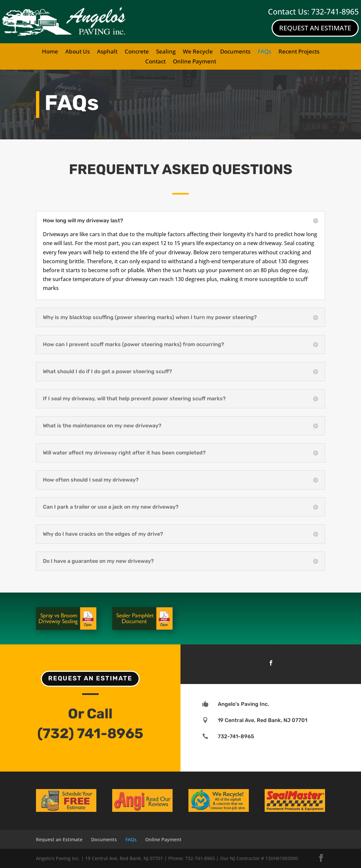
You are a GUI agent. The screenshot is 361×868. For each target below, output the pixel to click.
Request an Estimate (90, 678)
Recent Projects (299, 52)
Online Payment (195, 62)
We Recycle (198, 52)
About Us (78, 52)
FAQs (264, 52)
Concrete (137, 52)
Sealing (166, 52)
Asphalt (107, 52)
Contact (155, 62)
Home (50, 52)
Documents (235, 52)
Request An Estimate (315, 28)
